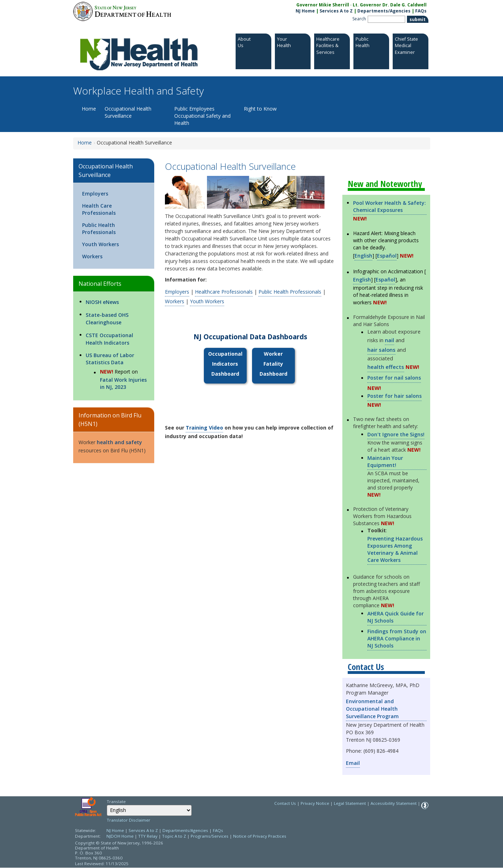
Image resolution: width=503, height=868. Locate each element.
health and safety (119, 442)
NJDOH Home (120, 836)
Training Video (204, 428)
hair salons (381, 350)
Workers (92, 256)
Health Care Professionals (99, 209)
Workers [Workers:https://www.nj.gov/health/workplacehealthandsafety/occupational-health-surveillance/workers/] (175, 301)
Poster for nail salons (394, 378)
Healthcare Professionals (224, 292)
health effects (386, 367)
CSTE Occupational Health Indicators (109, 339)
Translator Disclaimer (129, 820)
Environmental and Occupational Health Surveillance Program (372, 709)
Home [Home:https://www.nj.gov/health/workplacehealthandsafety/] (85, 143)
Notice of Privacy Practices (260, 836)
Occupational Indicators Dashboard (225, 364)
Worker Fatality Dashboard (273, 364)
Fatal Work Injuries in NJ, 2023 (123, 383)
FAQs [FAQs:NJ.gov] (421, 11)
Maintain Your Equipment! (385, 461)
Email (353, 763)
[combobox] (149, 810)
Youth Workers (100, 244)
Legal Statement (350, 803)
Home (89, 109)
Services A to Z (336, 11)
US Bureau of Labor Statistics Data (110, 359)
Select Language (107, 805)
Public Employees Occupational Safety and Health (202, 116)
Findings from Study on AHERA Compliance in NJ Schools (397, 638)
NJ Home (305, 11)
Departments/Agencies (384, 11)
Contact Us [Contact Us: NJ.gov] (285, 803)
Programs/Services (210, 836)
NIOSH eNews (102, 302)
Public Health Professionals (99, 229)
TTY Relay (148, 836)
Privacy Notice (315, 803)
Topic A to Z (174, 836)
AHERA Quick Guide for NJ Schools (396, 617)
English (363, 256)
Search (359, 19)
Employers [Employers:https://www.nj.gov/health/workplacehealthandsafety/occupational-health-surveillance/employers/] (177, 292)
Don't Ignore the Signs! (396, 434)
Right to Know (260, 109)
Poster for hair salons (394, 396)
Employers (95, 194)
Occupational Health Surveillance (128, 112)
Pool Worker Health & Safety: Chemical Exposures (389, 206)
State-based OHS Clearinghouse (107, 319)
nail (389, 340)
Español (387, 256)
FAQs (218, 830)
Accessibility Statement (394, 803)
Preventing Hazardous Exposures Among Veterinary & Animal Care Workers (395, 549)
